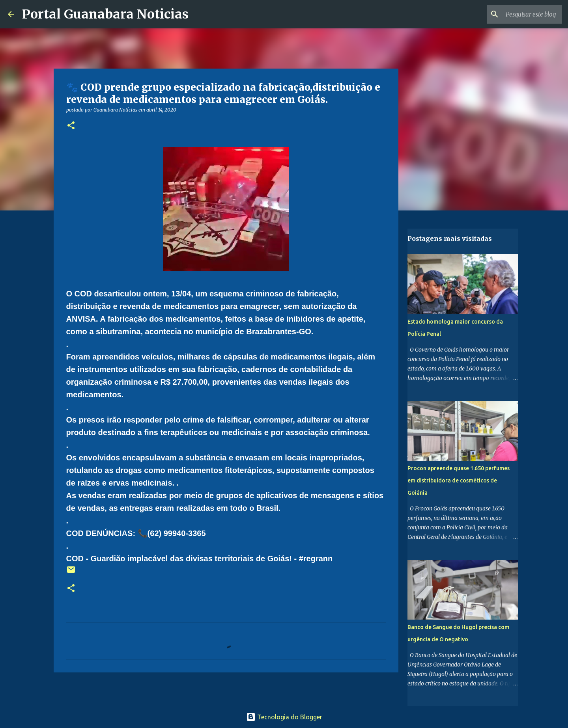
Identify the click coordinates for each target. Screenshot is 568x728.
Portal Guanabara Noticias (105, 14)
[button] (71, 126)
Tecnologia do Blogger (284, 717)
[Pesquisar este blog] (520, 14)
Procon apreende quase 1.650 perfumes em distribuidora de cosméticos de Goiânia (459, 480)
